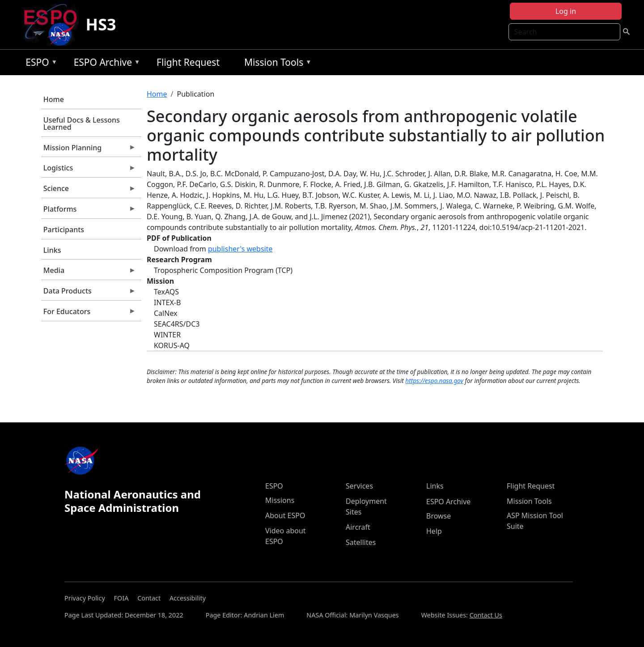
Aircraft (358, 527)
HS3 (101, 24)
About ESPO (285, 515)
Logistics (89, 170)
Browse (439, 516)
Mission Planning (89, 150)
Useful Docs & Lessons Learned (82, 123)
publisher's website (240, 249)
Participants (64, 230)
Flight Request (188, 62)
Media (89, 272)
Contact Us (486, 615)
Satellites (361, 542)
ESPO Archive (105, 64)
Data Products (89, 293)
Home (54, 99)
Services (359, 486)
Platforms (89, 211)
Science (89, 191)
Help (434, 531)
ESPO (39, 64)
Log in (566, 11)
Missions (280, 500)
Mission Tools (276, 64)
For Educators (89, 314)
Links (52, 250)
